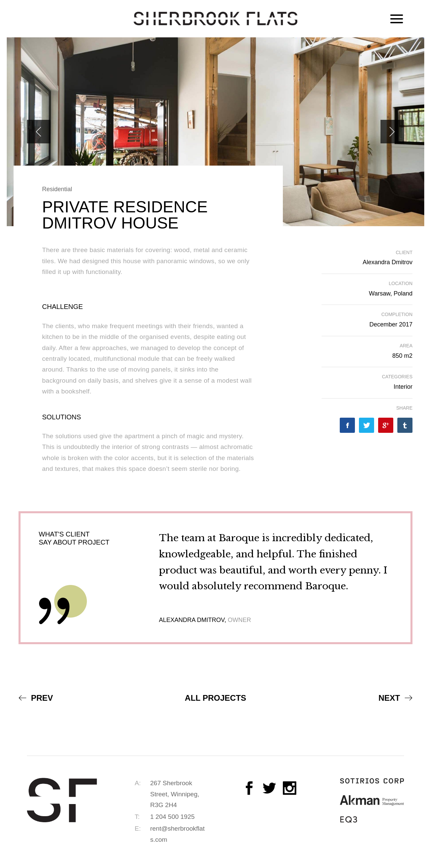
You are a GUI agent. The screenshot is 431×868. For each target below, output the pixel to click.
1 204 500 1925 (172, 817)
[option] (215, 132)
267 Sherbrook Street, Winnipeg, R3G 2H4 (175, 794)
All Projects (215, 698)
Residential (57, 189)
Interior (403, 387)
